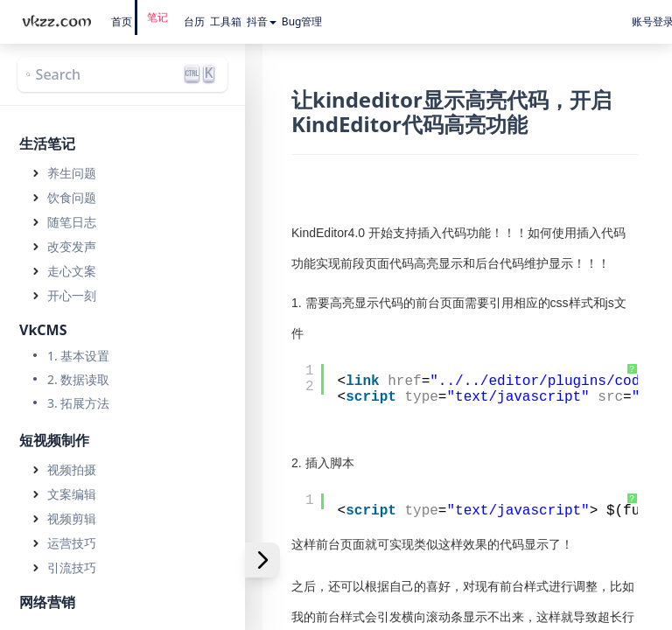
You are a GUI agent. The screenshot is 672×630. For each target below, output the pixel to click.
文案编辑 (72, 494)
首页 (122, 21)
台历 (194, 21)
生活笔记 (47, 143)
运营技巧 (72, 543)
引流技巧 (72, 567)
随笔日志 (72, 222)
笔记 (157, 17)
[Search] (122, 74)
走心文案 (72, 271)
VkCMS (43, 330)
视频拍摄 (72, 469)
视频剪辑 (72, 518)
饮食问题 (72, 197)
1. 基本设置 (78, 356)
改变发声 (72, 246)
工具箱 (226, 21)
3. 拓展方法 (78, 403)
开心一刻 (72, 295)
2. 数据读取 (78, 379)
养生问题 (72, 173)
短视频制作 (54, 440)
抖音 (262, 21)
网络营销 (47, 602)
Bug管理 (302, 21)
